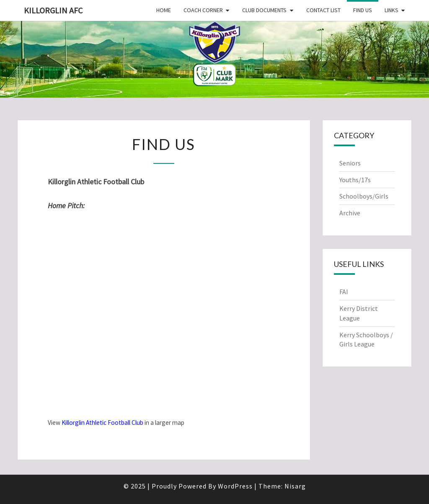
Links (392, 10)
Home (164, 10)
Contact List (323, 10)
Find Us (363, 10)
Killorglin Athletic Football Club (102, 423)
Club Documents (264, 10)
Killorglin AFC (53, 10)
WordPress (235, 486)
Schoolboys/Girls (364, 196)
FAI (344, 292)
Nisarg (295, 486)
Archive (350, 213)
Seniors (350, 163)
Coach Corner (203, 10)
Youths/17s (355, 180)
